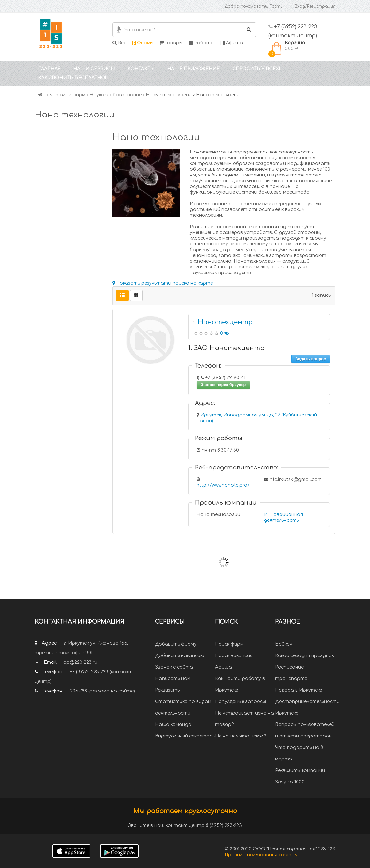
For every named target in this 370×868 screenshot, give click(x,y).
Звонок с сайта (174, 667)
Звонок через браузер (223, 385)
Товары (171, 43)
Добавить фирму (176, 644)
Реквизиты (168, 690)
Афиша (231, 43)
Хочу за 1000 (290, 782)
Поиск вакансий (234, 656)
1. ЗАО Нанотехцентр (226, 348)
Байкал (284, 644)
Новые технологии (169, 95)
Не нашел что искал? (240, 736)
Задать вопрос (311, 359)
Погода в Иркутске (299, 690)
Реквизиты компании (300, 771)
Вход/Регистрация (315, 6)
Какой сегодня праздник (304, 656)
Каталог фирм (67, 95)
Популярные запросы (240, 702)
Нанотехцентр (225, 322)
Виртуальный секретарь (185, 736)
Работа (201, 43)
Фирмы (143, 43)
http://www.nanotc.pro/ (223, 485)
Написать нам (173, 679)
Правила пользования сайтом (261, 855)
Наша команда (173, 725)
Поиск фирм (229, 644)
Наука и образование (116, 95)
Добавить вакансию (180, 656)
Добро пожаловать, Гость (254, 6)
